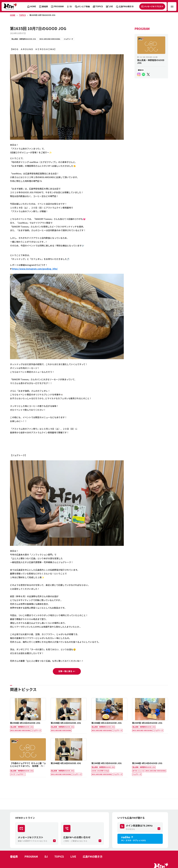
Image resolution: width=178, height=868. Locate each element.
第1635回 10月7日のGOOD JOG (42, 15)
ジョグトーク (68, 39)
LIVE (73, 856)
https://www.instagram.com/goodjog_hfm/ (35, 269)
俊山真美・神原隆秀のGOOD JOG (24, 39)
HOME (13, 15)
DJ (46, 856)
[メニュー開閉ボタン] (172, 7)
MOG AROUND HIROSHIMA (50, 39)
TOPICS (22, 15)
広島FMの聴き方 (93, 856)
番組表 (14, 856)
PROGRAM (31, 856)
